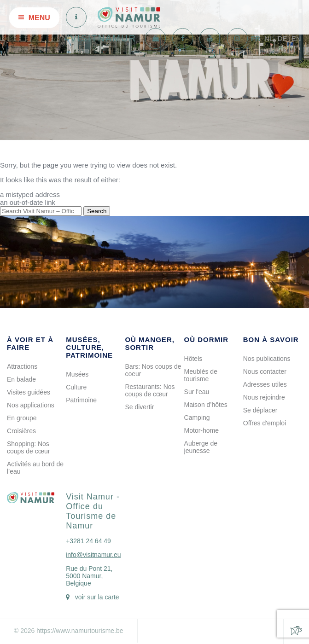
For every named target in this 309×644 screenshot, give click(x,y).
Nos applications (31, 405)
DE (283, 38)
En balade (21, 379)
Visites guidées (29, 392)
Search (97, 211)
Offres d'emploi (265, 423)
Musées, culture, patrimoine (89, 347)
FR (256, 38)
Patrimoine (81, 400)
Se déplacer (260, 410)
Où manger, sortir (150, 343)
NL (269, 38)
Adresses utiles (265, 384)
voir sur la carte (97, 597)
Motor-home (201, 430)
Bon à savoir (271, 339)
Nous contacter (265, 371)
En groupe (22, 418)
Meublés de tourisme (201, 375)
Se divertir (139, 407)
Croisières (21, 431)
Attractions (22, 366)
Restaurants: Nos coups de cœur (150, 390)
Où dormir (207, 339)
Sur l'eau (197, 392)
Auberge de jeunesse (201, 447)
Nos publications (267, 359)
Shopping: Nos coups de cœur (28, 447)
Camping (197, 418)
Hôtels (193, 359)
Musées (77, 374)
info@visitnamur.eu (93, 555)
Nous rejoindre (264, 397)
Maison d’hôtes (206, 405)
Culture (76, 387)
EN (296, 38)
